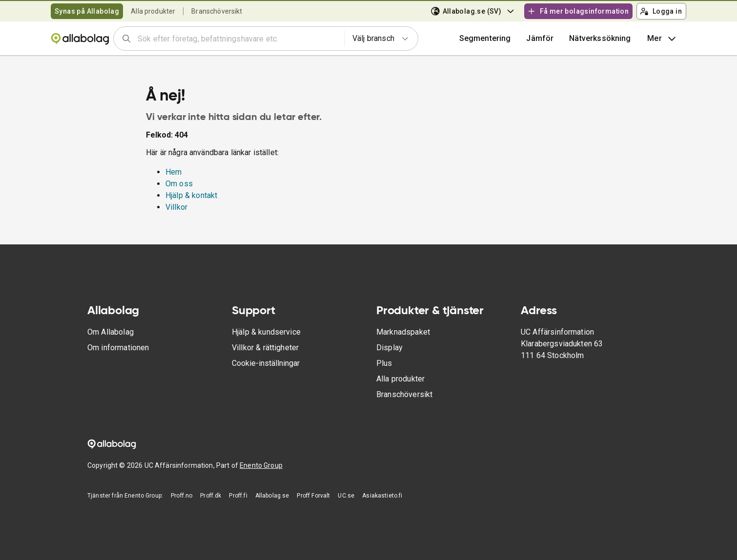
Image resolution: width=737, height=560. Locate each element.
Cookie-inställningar (266, 363)
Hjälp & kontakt (191, 195)
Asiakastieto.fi (382, 496)
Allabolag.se (272, 496)
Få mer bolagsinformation (578, 11)
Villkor (176, 207)
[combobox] (238, 39)
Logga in (661, 11)
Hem (174, 172)
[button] (540, 39)
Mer (663, 39)
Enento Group (261, 465)
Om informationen (118, 348)
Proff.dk (211, 496)
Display (389, 348)
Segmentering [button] (485, 38)
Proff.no (182, 496)
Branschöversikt (217, 11)
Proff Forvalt (313, 496)
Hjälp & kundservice (266, 332)
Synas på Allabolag (87, 11)
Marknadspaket (403, 332)
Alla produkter (153, 11)
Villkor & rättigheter (265, 348)
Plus (384, 363)
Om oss (179, 184)
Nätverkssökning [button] (600, 38)
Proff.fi (238, 496)
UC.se (346, 496)
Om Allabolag (111, 332)
